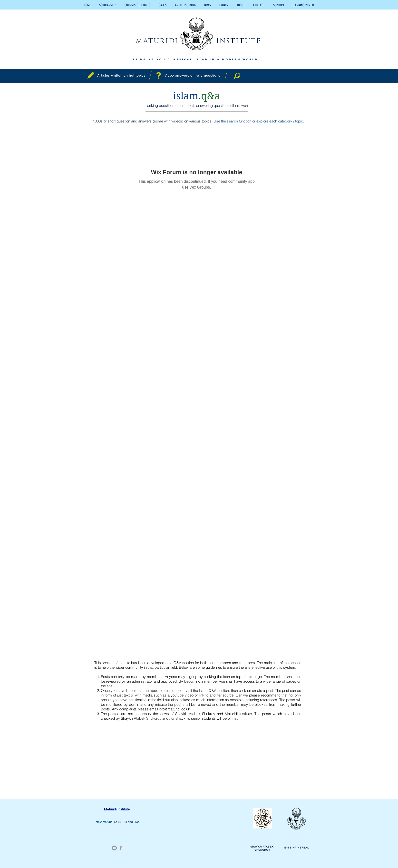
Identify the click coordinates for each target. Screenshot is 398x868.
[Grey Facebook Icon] (121, 848)
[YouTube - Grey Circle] (114, 848)
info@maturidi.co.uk (175, 709)
